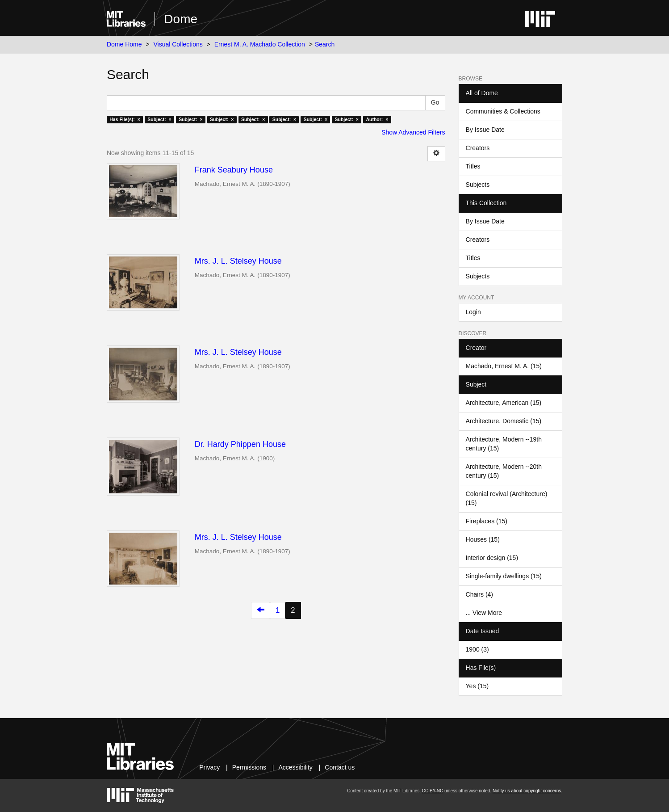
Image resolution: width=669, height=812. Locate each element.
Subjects (478, 185)
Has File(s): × (125, 119)
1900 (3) (477, 649)
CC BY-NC (433, 791)
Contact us (340, 767)
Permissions (249, 767)
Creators (478, 148)
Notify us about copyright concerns (527, 791)
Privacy (209, 767)
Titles (473, 166)
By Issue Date (485, 130)
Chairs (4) (479, 594)
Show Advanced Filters (413, 132)
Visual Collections (178, 44)
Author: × (377, 119)
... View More (484, 613)
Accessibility (296, 767)
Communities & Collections (503, 111)
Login (473, 312)
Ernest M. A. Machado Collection (260, 44)
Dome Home (124, 44)
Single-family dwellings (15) (504, 576)
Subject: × (159, 119)
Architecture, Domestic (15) (504, 421)
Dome (181, 19)
